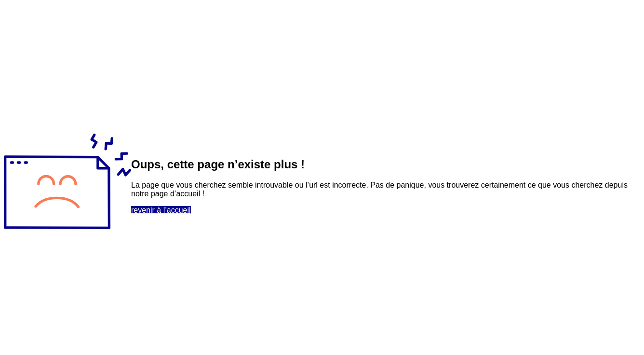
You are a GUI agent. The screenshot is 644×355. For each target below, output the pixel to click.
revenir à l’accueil (161, 210)
